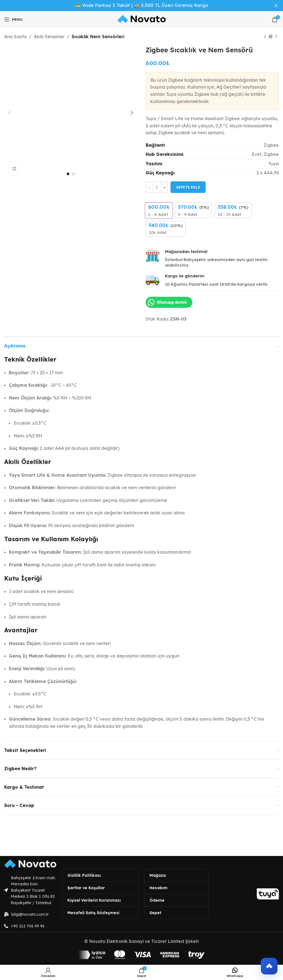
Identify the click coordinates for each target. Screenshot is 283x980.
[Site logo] (142, 19)
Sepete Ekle (188, 187)
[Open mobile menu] (13, 19)
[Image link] (30, 863)
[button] (269, 966)
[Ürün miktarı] (157, 187)
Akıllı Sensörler (49, 37)
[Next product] (276, 37)
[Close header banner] (276, 6)
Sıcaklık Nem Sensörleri (98, 37)
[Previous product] (265, 37)
